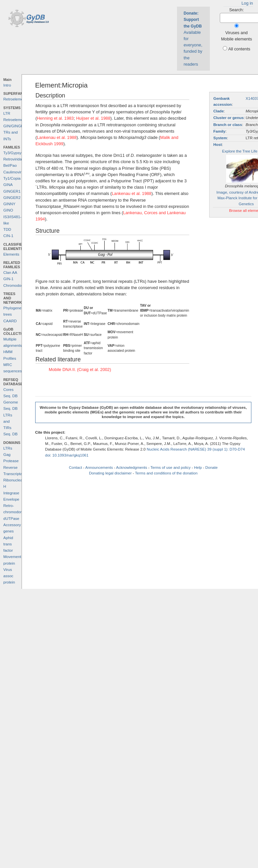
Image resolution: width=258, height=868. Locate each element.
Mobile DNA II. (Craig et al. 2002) (80, 370)
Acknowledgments (132, 467)
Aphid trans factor (8, 544)
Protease (11, 461)
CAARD (10, 321)
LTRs (8, 448)
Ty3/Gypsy (12, 153)
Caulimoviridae (16, 172)
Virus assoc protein (9, 576)
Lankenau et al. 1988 (57, 137)
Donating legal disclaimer (110, 473)
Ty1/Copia (12, 178)
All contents (239, 49)
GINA (8, 185)
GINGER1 (12, 191)
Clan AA (10, 273)
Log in (247, 3)
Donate (211, 467)
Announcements (99, 467)
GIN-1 (8, 279)
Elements (11, 254)
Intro (7, 85)
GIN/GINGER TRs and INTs (15, 132)
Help (198, 467)
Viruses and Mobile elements (237, 36)
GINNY (9, 204)
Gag (7, 455)
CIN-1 (8, 236)
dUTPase (11, 519)
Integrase (11, 493)
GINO (8, 210)
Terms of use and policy (171, 467)
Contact (75, 467)
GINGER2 (12, 198)
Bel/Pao (10, 165)
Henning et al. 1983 (55, 118)
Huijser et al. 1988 (93, 118)
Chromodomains (17, 285)
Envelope (11, 499)
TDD (7, 229)
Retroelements (16, 99)
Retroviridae (14, 159)
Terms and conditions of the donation (166, 473)
